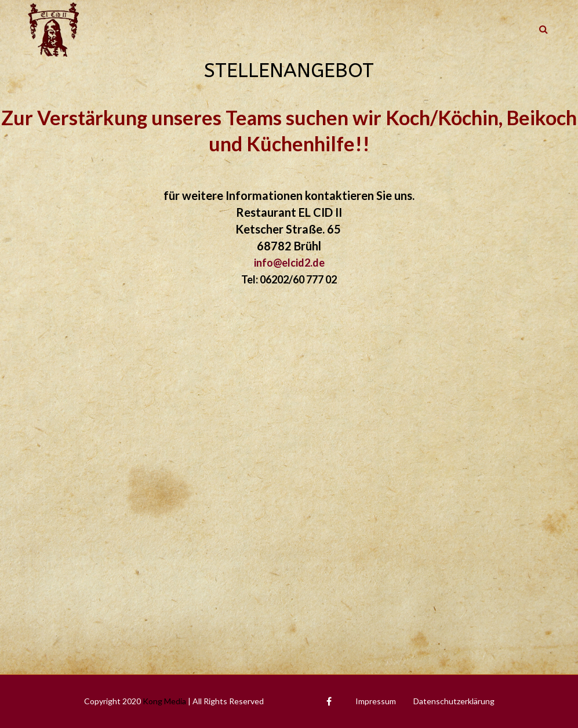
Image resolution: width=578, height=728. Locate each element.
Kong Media (164, 701)
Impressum (376, 701)
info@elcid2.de (289, 263)
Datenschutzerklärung (454, 701)
